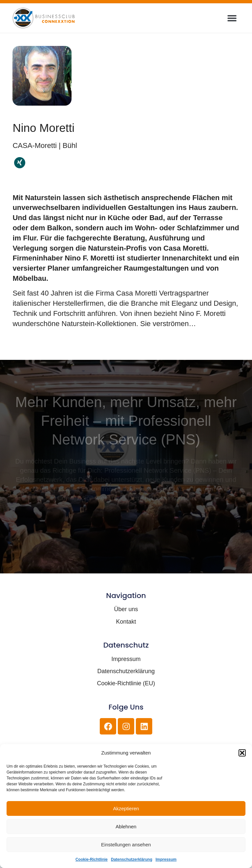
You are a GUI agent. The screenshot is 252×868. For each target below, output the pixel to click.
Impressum (166, 859)
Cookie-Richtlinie (92, 859)
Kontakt (126, 622)
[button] (242, 753)
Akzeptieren (126, 808)
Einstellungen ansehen (126, 845)
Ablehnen (126, 827)
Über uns (126, 609)
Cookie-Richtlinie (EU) (126, 683)
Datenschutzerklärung (132, 859)
